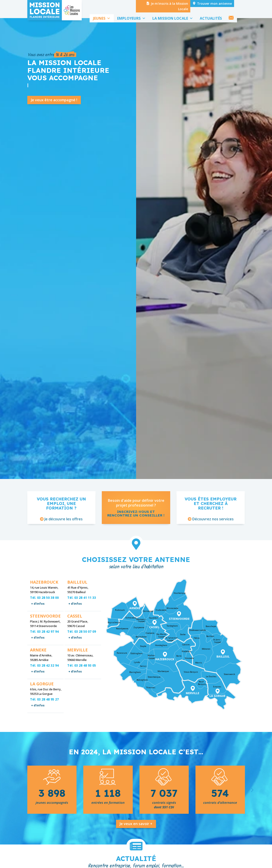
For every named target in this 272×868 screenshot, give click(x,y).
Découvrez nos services (213, 535)
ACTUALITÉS (211, 18)
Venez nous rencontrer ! (185, 234)
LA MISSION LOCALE (173, 18)
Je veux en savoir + (136, 840)
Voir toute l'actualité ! (177, 264)
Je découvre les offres (64, 535)
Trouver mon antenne (214, 4)
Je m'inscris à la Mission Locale (169, 6)
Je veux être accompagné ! (54, 116)
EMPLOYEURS (131, 18)
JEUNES (102, 18)
